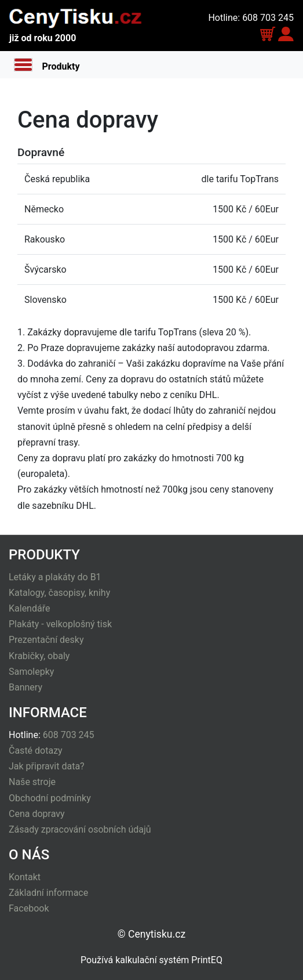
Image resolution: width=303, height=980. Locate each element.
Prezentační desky (46, 640)
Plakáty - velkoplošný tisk (60, 624)
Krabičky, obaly (39, 656)
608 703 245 (69, 735)
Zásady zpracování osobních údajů (80, 829)
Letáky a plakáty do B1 (55, 577)
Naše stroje (32, 782)
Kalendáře (29, 608)
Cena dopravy (37, 814)
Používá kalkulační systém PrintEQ (151, 960)
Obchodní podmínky (50, 798)
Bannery (25, 687)
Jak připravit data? (47, 766)
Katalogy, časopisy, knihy (59, 593)
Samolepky (31, 672)
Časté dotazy (36, 751)
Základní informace (48, 893)
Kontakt (25, 877)
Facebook (29, 908)
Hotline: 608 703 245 (251, 18)
